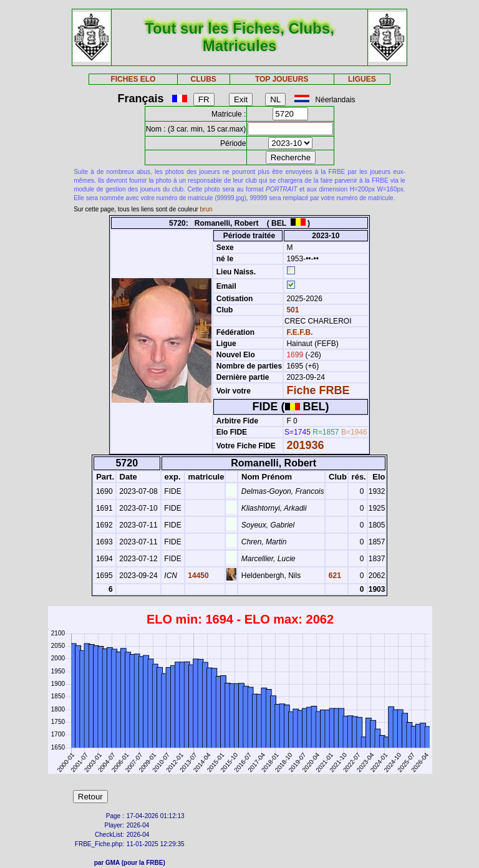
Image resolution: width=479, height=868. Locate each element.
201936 (305, 445)
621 (333, 576)
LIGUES (362, 79)
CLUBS (203, 79)
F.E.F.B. (299, 332)
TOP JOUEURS (282, 79)
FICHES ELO (133, 79)
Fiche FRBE (318, 390)
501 (292, 310)
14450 (197, 576)
